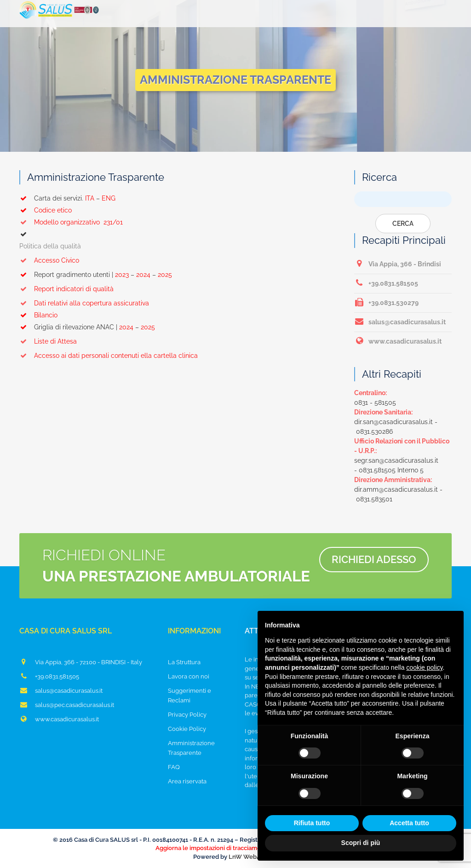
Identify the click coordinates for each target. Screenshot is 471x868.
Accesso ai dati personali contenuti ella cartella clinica (109, 356)
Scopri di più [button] (361, 843)
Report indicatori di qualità (66, 289)
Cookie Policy (187, 729)
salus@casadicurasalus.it (400, 322)
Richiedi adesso (374, 559)
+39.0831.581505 (386, 283)
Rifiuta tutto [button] (312, 823)
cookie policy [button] (424, 667)
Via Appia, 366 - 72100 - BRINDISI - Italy (81, 662)
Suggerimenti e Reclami (190, 696)
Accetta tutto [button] (409, 823)
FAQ (174, 767)
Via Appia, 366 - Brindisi (398, 264)
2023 (122, 275)
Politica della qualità (50, 246)
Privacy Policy (187, 715)
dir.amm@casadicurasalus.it (396, 489)
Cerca (403, 224)
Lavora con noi (189, 676)
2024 (143, 275)
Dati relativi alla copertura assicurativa (84, 303)
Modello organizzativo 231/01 (71, 222)
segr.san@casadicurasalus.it (396, 460)
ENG (109, 198)
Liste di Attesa (48, 341)
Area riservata (187, 781)
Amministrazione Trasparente (191, 748)
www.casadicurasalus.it (398, 341)
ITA (90, 198)
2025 (165, 275)
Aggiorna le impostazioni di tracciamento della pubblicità (235, 848)
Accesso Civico (49, 260)
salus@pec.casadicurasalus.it (67, 705)
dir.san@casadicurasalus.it (393, 422)
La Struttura (184, 662)
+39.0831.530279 (386, 302)
